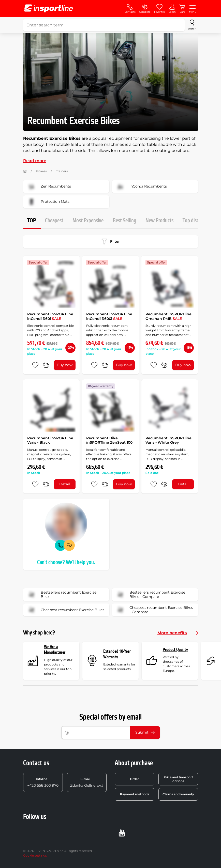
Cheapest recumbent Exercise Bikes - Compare (154, 610)
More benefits (178, 633)
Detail (65, 484)
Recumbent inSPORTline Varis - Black (50, 440)
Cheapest (54, 221)
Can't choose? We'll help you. (66, 562)
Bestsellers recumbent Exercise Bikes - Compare (150, 595)
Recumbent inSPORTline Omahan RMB (168, 316)
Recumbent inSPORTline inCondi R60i (50, 316)
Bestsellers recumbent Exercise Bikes (61, 595)
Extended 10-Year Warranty (117, 654)
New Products (159, 221)
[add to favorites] (35, 365)
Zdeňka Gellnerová (87, 782)
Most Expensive (88, 221)
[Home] (25, 171)
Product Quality (175, 650)
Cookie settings (35, 855)
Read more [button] (35, 161)
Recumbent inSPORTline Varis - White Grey (168, 440)
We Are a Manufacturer (55, 650)
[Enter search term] (104, 25)
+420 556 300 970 (43, 782)
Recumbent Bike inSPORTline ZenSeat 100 (109, 440)
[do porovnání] (46, 365)
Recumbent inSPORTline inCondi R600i (109, 316)
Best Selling (124, 221)
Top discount (195, 221)
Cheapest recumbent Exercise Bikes (65, 610)
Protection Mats (48, 202)
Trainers (62, 171)
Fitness (41, 171)
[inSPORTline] (49, 8)
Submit (145, 732)
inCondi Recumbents (141, 187)
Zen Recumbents (49, 187)
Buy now (65, 365)
